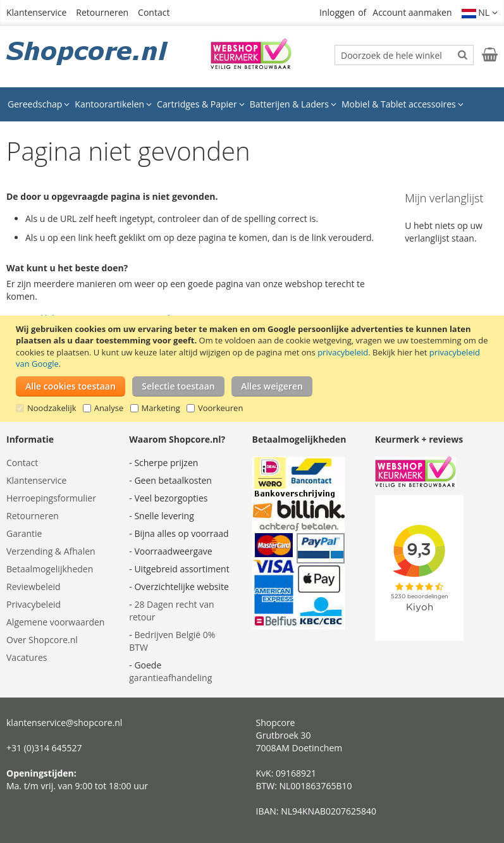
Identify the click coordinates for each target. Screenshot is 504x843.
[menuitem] (39, 104)
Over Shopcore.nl (42, 640)
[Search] (463, 54)
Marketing (161, 408)
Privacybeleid (34, 604)
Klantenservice (36, 12)
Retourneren (102, 12)
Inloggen (337, 12)
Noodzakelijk (52, 408)
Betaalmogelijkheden (50, 569)
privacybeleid (343, 352)
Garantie (24, 533)
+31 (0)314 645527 (44, 748)
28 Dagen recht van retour (171, 611)
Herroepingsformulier (51, 498)
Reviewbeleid (34, 587)
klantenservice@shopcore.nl (64, 723)
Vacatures (27, 657)
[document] (254, 369)
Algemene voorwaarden (55, 622)
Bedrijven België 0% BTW (172, 641)
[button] (480, 13)
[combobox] (404, 55)
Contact (154, 12)
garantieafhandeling (170, 678)
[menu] (252, 104)
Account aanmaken (412, 12)
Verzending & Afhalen (51, 551)
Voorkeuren (220, 408)
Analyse (109, 408)
